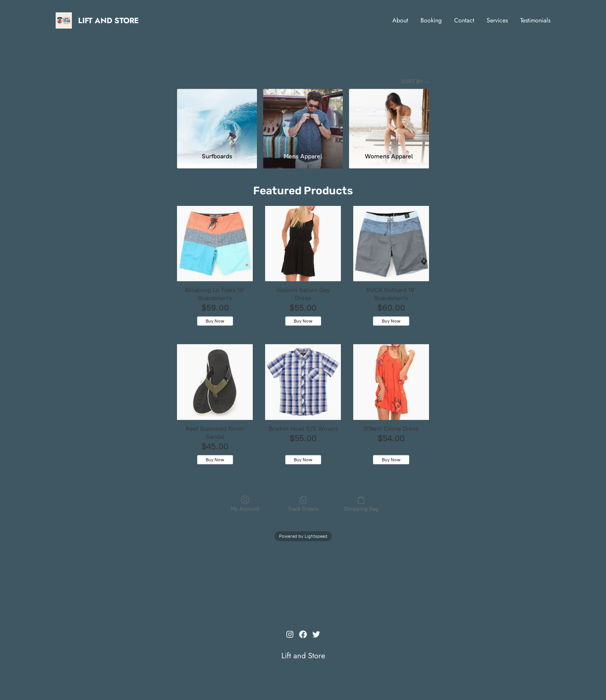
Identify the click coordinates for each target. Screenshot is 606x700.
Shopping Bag (361, 506)
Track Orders (303, 506)
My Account (245, 506)
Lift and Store (108, 21)
